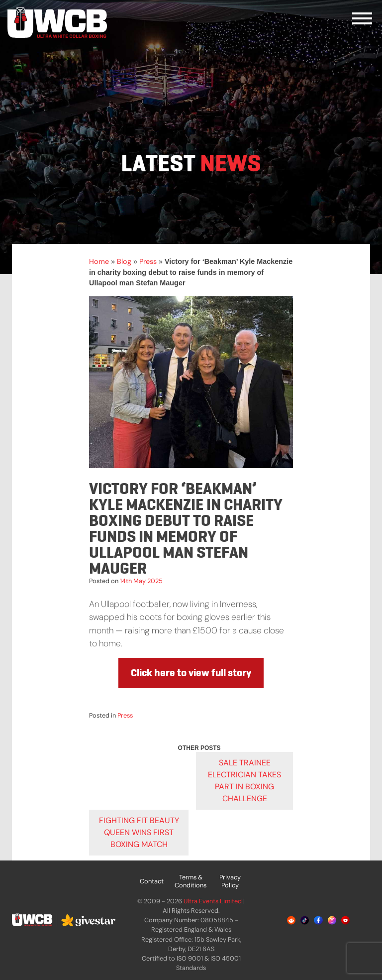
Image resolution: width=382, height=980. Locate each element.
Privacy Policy (230, 881)
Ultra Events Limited (213, 901)
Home (99, 261)
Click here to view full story (191, 673)
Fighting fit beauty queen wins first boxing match (139, 832)
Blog (124, 261)
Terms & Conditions (191, 881)
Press (148, 261)
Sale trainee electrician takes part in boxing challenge (244, 781)
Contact (152, 881)
